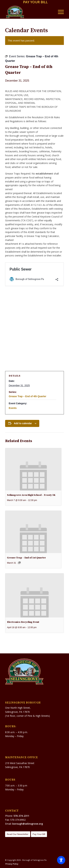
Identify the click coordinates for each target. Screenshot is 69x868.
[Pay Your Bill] (39, 834)
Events (13, 408)
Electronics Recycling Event (23, 622)
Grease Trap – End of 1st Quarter (26, 558)
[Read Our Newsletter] (18, 834)
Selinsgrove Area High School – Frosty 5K (31, 495)
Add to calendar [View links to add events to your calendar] (23, 423)
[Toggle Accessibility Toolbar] (61, 860)
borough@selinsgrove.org (28, 824)
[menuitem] (35, 2)
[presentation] (33, 469)
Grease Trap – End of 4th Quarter (27, 396)
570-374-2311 (21, 816)
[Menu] (59, 12)
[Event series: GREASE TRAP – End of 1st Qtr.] (19, 563)
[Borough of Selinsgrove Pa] (29, 12)
